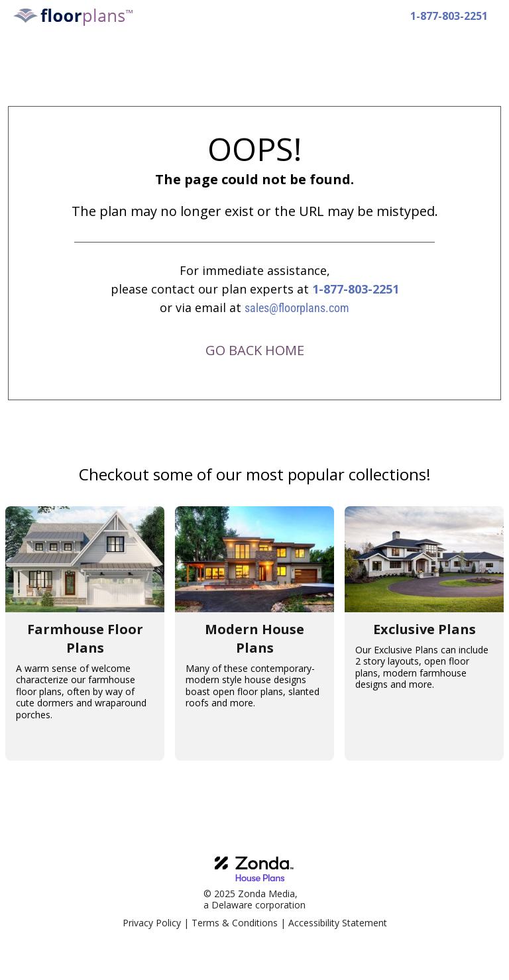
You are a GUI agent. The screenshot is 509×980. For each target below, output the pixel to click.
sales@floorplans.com (297, 308)
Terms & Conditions (235, 923)
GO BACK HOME (255, 350)
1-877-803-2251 (356, 289)
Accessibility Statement (338, 923)
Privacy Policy (152, 923)
